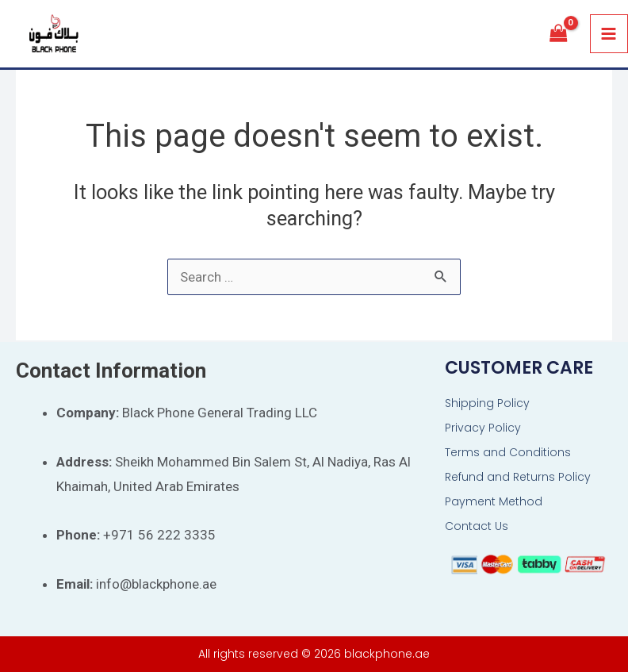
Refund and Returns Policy (518, 477)
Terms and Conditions (508, 452)
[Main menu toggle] (609, 35)
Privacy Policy (483, 428)
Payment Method (494, 501)
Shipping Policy (487, 403)
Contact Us (477, 526)
